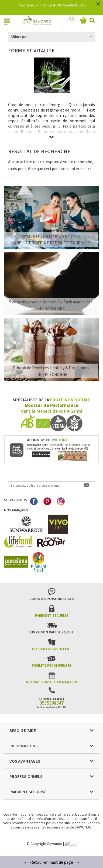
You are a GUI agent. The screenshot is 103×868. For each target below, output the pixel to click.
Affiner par (19, 37)
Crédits (71, 844)
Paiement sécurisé (52, 615)
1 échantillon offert (51, 649)
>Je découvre (51, 309)
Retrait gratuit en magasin (52, 682)
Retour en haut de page (52, 862)
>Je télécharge (51, 374)
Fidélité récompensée (51, 665)
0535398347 (51, 703)
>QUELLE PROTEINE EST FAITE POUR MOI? (51, 243)
